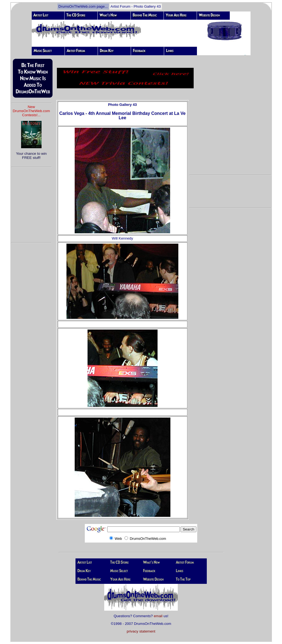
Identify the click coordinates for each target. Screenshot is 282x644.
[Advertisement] (31, 202)
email (158, 616)
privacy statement (141, 631)
